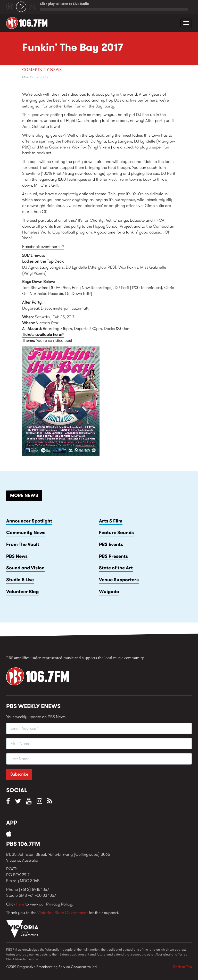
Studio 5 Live (20, 580)
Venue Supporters (119, 580)
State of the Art (116, 568)
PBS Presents (113, 556)
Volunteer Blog (22, 592)
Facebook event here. (43, 247)
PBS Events (111, 544)
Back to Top (183, 967)
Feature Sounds (116, 533)
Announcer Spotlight (29, 521)
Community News (42, 70)
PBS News (17, 556)
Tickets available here (43, 334)
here (20, 904)
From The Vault (23, 544)
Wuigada (109, 592)
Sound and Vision (25, 568)
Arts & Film (111, 521)
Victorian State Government (63, 913)
